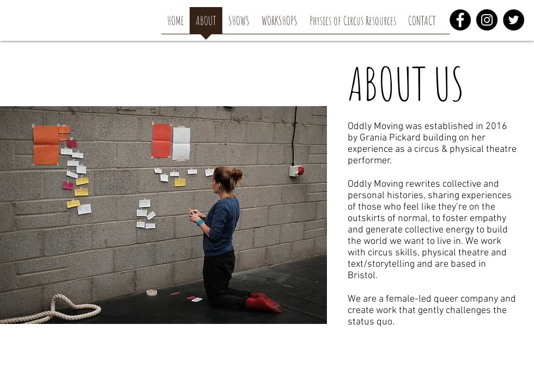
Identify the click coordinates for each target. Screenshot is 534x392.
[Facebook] (460, 20)
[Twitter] (514, 20)
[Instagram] (487, 20)
